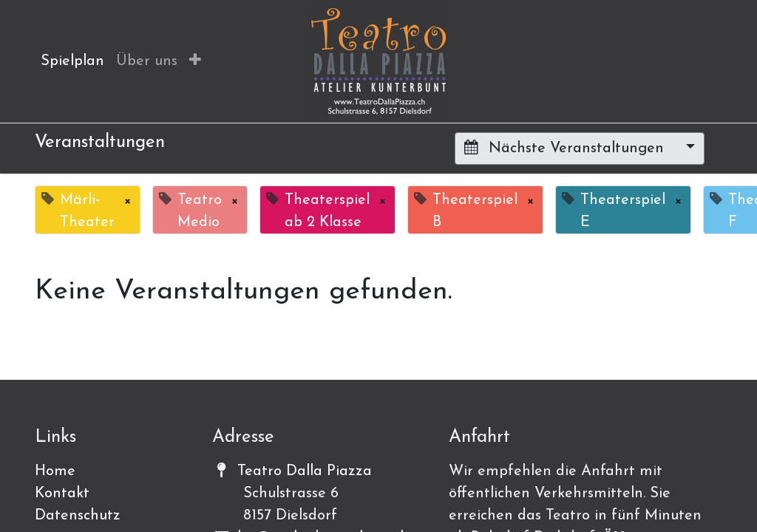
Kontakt (62, 494)
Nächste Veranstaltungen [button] (566, 148)
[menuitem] (72, 61)
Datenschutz (78, 516)
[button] (195, 61)
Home (55, 471)
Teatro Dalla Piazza (305, 471)
